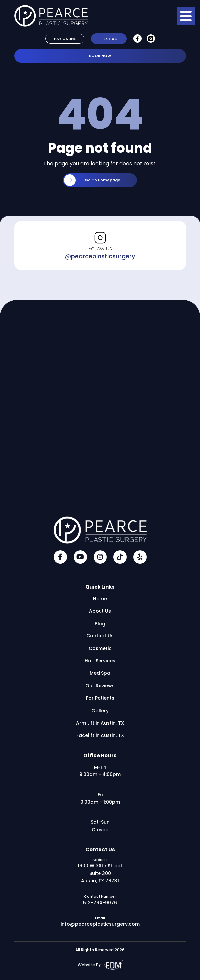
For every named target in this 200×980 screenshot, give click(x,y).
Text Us (109, 39)
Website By (100, 965)
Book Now (100, 56)
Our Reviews (100, 686)
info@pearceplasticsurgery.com (100, 924)
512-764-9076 (100, 903)
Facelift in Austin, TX (100, 735)
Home (100, 599)
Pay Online (65, 39)
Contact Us (100, 636)
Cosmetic (100, 648)
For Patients (100, 698)
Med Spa (100, 673)
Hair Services (100, 661)
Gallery (100, 711)
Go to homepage (92, 180)
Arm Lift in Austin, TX (100, 723)
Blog (100, 624)
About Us (100, 611)
